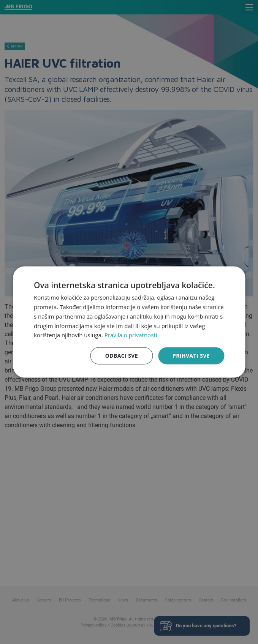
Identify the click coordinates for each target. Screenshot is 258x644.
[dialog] (129, 322)
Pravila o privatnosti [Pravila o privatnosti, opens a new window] (131, 335)
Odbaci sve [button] (122, 356)
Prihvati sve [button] (191, 356)
